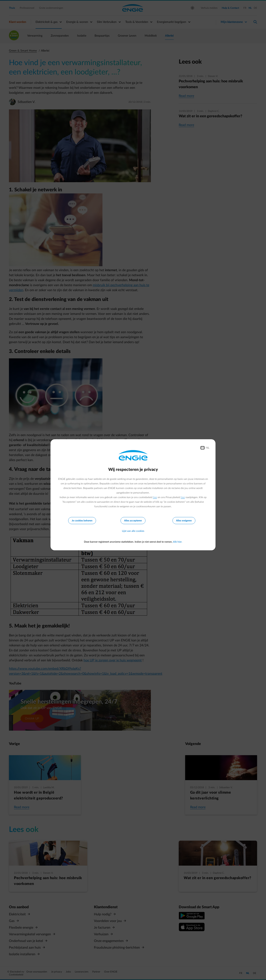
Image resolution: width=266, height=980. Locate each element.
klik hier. (178, 542)
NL (208, 448)
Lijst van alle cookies (133, 531)
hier (155, 497)
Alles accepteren (133, 521)
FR (203, 448)
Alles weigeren (184, 521)
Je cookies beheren (82, 521)
